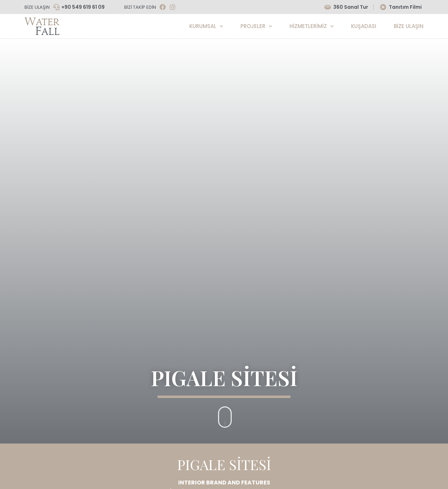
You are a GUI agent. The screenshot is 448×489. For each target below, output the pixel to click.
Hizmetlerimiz (311, 26)
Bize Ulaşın (409, 26)
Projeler (256, 26)
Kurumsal (206, 26)
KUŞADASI (364, 26)
